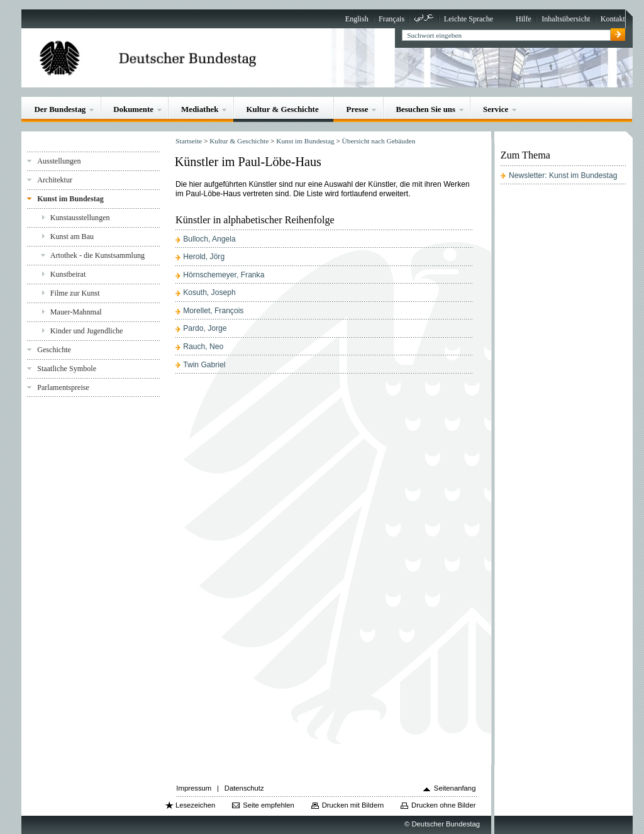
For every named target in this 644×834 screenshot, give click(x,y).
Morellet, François (213, 311)
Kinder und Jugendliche (87, 331)
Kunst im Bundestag (70, 199)
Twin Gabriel (204, 365)
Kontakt (613, 19)
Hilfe (524, 19)
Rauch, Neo (203, 347)
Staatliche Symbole (67, 369)
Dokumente (133, 109)
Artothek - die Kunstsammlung (97, 255)
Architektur (55, 180)
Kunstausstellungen (80, 218)
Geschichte (54, 350)
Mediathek (200, 109)
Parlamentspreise (63, 387)
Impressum (194, 788)
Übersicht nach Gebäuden (379, 141)
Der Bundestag (60, 109)
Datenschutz (244, 788)
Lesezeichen (195, 805)
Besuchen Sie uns (425, 109)
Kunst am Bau (72, 236)
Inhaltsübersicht (566, 19)
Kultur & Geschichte (282, 109)
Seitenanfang (455, 788)
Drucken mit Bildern (353, 805)
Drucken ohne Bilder (443, 805)
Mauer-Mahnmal (76, 312)
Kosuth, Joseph (209, 292)
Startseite (189, 141)
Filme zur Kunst (75, 293)
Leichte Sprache (469, 19)
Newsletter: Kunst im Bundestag (563, 175)
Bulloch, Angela (209, 239)
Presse (358, 109)
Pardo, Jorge (205, 328)
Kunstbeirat (68, 274)
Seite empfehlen (269, 805)
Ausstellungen (59, 161)
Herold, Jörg (204, 257)
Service (496, 109)
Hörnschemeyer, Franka (224, 275)
